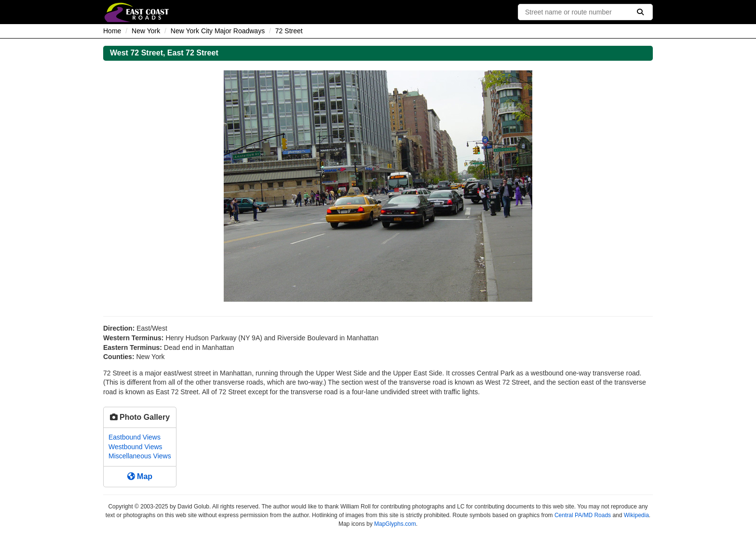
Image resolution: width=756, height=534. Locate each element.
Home (112, 31)
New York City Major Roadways (218, 31)
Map (140, 476)
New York (146, 31)
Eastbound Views (135, 437)
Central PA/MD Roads (583, 515)
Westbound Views (135, 447)
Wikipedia (636, 515)
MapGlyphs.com (395, 524)
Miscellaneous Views (140, 456)
